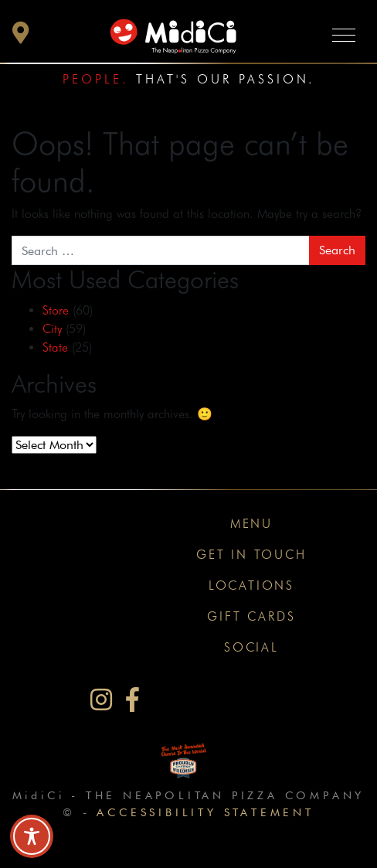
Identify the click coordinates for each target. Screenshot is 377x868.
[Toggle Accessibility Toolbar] (32, 836)
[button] (21, 37)
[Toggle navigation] (344, 34)
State (55, 347)
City (52, 329)
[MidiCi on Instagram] (101, 700)
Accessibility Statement (205, 812)
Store (56, 310)
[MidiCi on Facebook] (132, 700)
